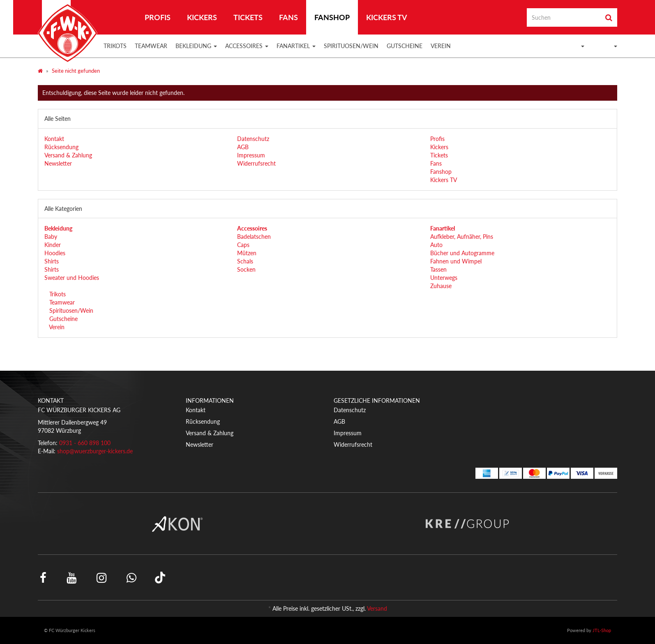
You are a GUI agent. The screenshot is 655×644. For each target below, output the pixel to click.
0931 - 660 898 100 (85, 443)
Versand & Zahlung (68, 155)
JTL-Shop (602, 630)
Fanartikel (296, 46)
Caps (243, 245)
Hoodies (55, 253)
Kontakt (54, 139)
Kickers (202, 17)
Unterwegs (444, 278)
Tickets (248, 17)
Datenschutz (253, 139)
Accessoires (247, 46)
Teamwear (151, 46)
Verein (441, 46)
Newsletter (58, 163)
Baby (51, 237)
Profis (158, 17)
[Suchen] (564, 17)
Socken (246, 269)
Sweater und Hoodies (72, 278)
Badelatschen (254, 237)
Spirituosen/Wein (351, 46)
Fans (288, 17)
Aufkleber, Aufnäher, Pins (462, 237)
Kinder (53, 245)
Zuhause (441, 286)
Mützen (247, 253)
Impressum (251, 155)
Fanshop (332, 17)
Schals (245, 261)
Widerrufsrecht (256, 163)
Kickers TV (387, 17)
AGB (243, 147)
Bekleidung (196, 46)
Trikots (115, 46)
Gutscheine (405, 46)
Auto (436, 245)
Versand (377, 608)
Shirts (52, 261)
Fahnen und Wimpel (456, 261)
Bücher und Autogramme (462, 253)
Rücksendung (61, 147)
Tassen (438, 269)
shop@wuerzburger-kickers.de (95, 451)
